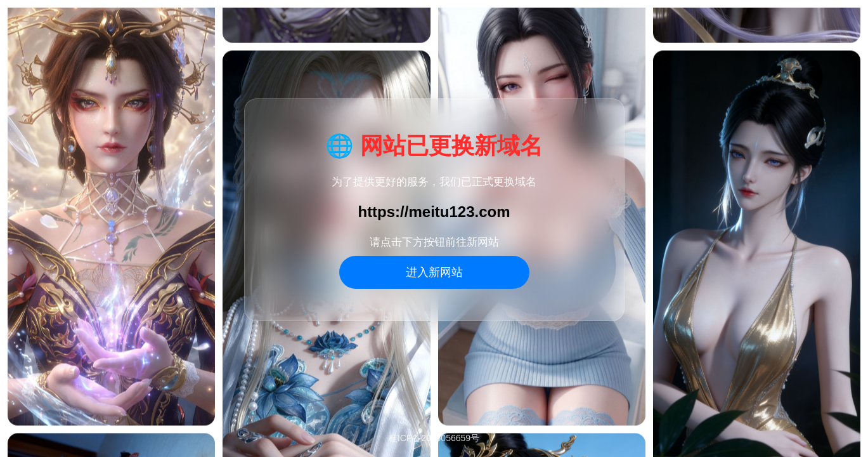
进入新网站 (434, 272)
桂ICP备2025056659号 (434, 438)
